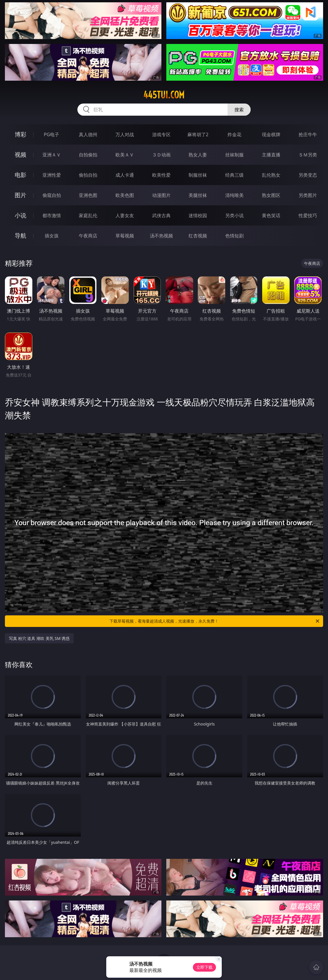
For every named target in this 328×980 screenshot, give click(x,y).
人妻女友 (125, 215)
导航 (20, 236)
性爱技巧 (308, 215)
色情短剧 (234, 236)
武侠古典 (161, 215)
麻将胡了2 (198, 134)
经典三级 (234, 175)
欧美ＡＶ (125, 155)
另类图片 (308, 195)
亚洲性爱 (52, 175)
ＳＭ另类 (308, 155)
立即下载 (204, 967)
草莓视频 (125, 236)
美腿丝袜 (198, 195)
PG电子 (52, 134)
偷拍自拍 (88, 175)
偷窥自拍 (52, 195)
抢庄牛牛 (308, 134)
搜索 (239, 110)
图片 (20, 195)
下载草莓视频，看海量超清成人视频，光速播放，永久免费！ (215, 621)
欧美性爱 (161, 175)
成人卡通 (125, 175)
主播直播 (271, 155)
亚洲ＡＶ (52, 155)
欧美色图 (125, 195)
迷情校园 (198, 215)
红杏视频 (198, 236)
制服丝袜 (198, 175)
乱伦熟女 (271, 175)
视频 (20, 155)
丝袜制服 (234, 155)
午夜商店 (88, 236)
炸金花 (234, 134)
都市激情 (52, 215)
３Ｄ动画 (161, 155)
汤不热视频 (161, 236)
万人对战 (125, 134)
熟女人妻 (198, 155)
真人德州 (88, 134)
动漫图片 (161, 195)
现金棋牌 (271, 134)
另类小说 (234, 215)
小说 (20, 215)
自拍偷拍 (88, 155)
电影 (20, 175)
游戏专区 (161, 134)
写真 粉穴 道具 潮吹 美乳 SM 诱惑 (39, 638)
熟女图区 (271, 195)
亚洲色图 (88, 195)
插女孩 (52, 236)
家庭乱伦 (88, 215)
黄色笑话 (271, 215)
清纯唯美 (234, 195)
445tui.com (164, 95)
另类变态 (308, 175)
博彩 (20, 134)
